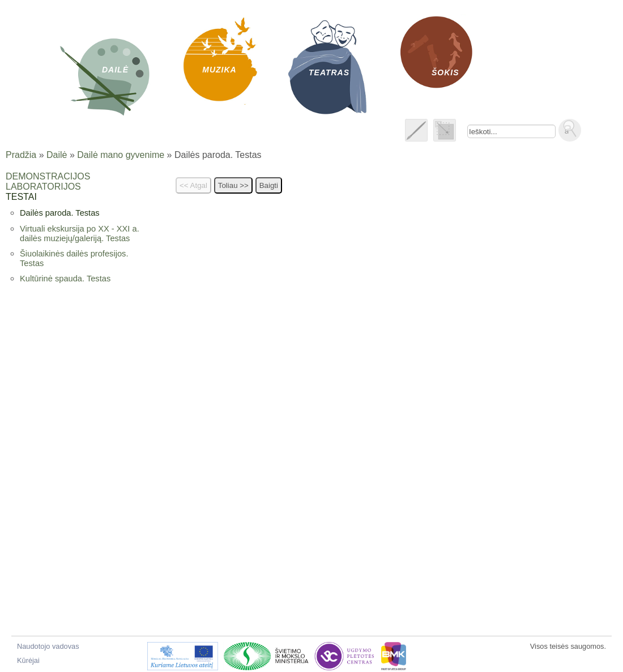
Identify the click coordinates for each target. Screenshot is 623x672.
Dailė (57, 155)
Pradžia (21, 155)
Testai (21, 197)
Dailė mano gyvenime (121, 155)
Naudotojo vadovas (48, 646)
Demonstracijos (48, 176)
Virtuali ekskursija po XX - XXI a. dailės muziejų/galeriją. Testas (80, 234)
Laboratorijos (43, 187)
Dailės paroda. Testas (60, 213)
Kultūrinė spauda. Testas (65, 279)
